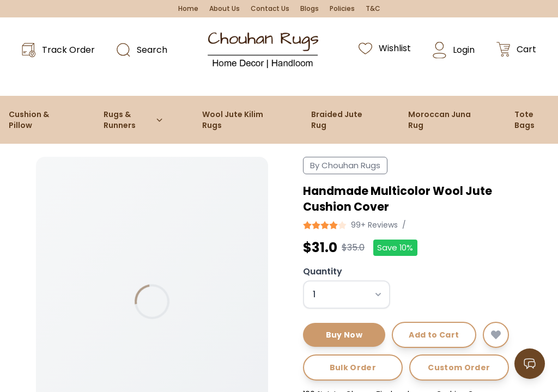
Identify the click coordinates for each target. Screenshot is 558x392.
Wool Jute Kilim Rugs (233, 120)
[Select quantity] (347, 295)
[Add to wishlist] (496, 335)
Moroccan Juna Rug (439, 120)
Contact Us (270, 9)
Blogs (310, 9)
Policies (342, 9)
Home (188, 9)
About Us (225, 9)
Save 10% (395, 247)
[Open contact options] (530, 364)
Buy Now (344, 335)
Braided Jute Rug (337, 120)
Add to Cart (434, 335)
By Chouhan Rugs (345, 165)
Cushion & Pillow (29, 120)
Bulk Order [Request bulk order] (353, 367)
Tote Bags (524, 120)
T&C (373, 9)
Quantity (323, 271)
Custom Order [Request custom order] (459, 367)
